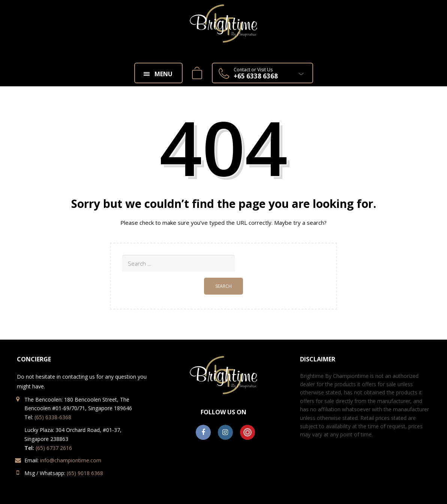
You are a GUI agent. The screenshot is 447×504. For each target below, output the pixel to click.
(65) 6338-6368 (53, 417)
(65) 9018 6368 (85, 473)
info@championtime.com (71, 460)
